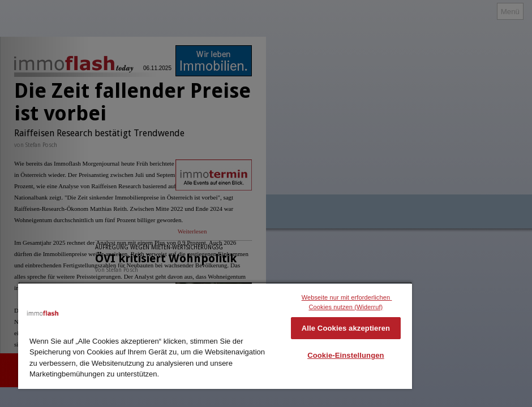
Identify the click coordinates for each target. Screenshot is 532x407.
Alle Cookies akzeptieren (346, 328)
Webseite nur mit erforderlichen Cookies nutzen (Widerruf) (347, 302)
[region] (215, 335)
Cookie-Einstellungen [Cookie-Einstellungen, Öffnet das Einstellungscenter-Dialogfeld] (346, 355)
